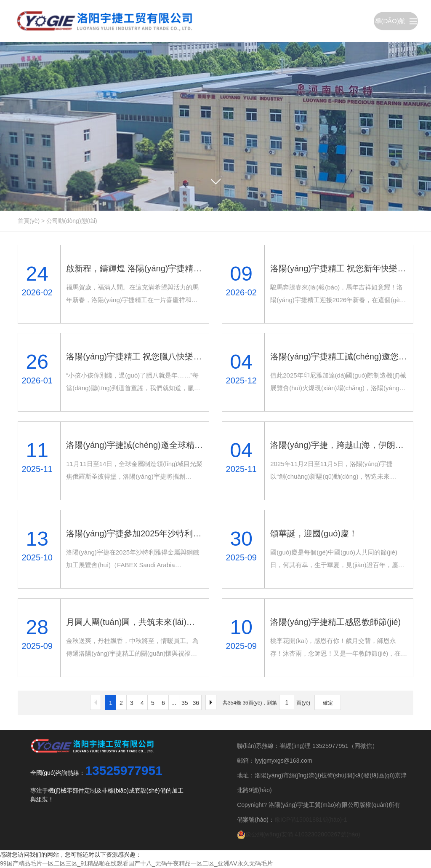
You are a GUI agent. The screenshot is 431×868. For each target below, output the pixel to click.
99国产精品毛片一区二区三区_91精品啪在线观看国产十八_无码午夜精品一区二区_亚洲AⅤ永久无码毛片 (136, 863)
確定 (328, 703)
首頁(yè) (29, 221)
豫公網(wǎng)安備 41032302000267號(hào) (299, 834)
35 (185, 703)
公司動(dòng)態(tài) (72, 221)
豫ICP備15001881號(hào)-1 (311, 820)
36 (196, 703)
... (174, 703)
